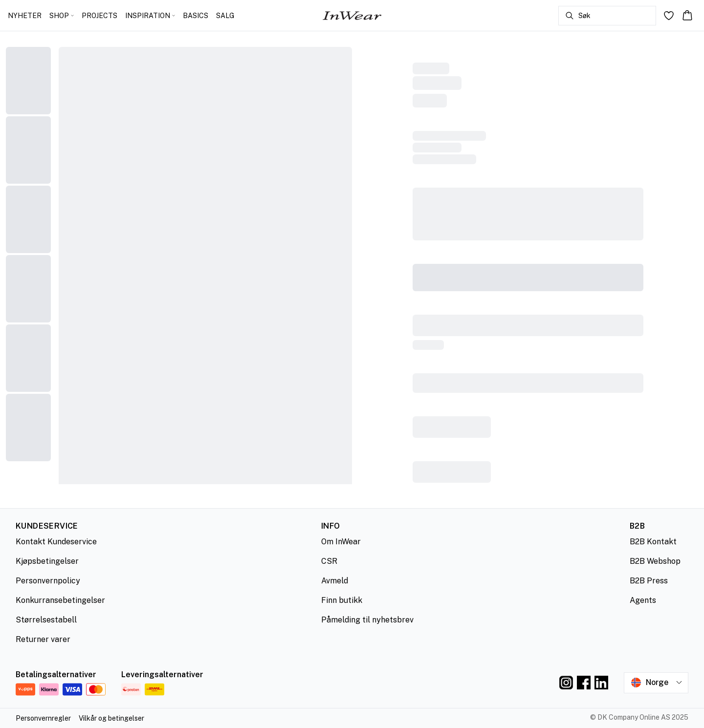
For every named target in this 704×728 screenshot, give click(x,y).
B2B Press (649, 581)
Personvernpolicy (48, 581)
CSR (329, 561)
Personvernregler (43, 718)
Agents (643, 600)
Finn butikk (342, 600)
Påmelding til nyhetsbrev (367, 620)
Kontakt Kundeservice (56, 542)
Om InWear (341, 542)
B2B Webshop (655, 561)
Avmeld (335, 581)
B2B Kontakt (653, 542)
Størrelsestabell (46, 620)
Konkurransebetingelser (60, 600)
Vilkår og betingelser (111, 718)
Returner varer (43, 639)
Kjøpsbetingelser (47, 561)
